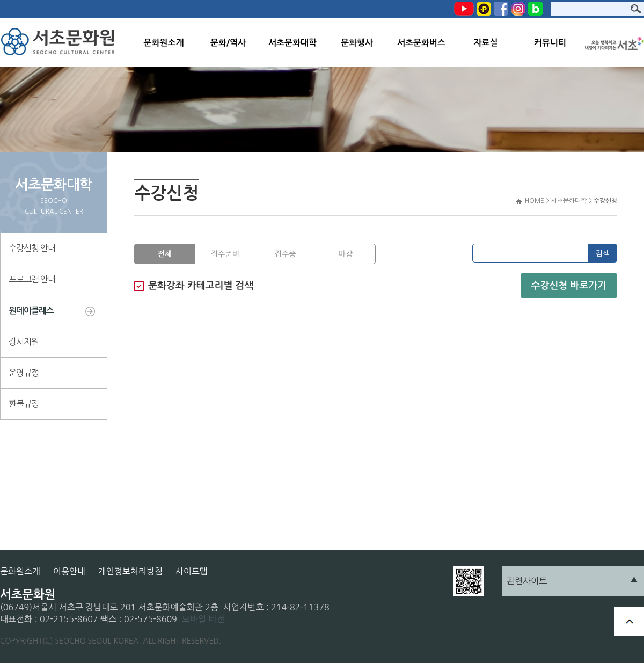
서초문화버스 (421, 43)
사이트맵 (192, 571)
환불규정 (24, 404)
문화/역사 (228, 43)
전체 (165, 254)
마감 (346, 254)
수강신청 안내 (32, 248)
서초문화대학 (292, 43)
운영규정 (24, 373)
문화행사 (357, 43)
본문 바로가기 (0, 0)
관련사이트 (527, 581)
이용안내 (69, 571)
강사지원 (24, 341)
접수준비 (225, 254)
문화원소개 (163, 43)
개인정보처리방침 (130, 571)
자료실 (485, 43)
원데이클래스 (31, 311)
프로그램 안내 (32, 279)
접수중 (285, 254)
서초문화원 (60, 43)
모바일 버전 (203, 619)
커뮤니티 (550, 43)
